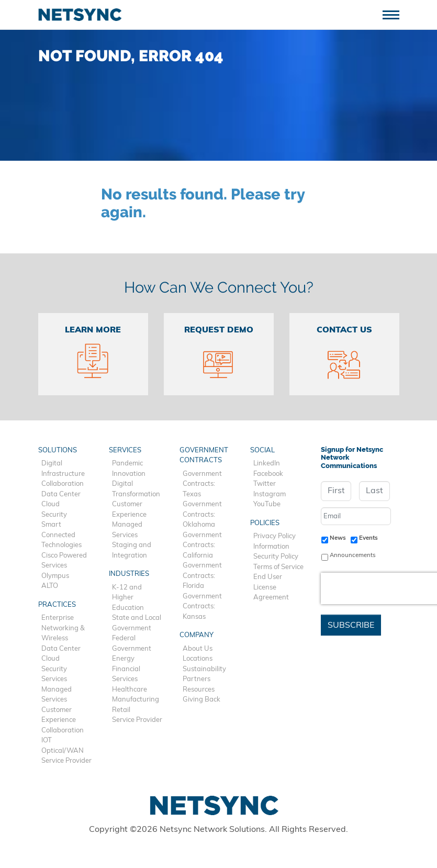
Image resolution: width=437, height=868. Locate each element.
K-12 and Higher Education (128, 598)
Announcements (353, 555)
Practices (57, 605)
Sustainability (204, 669)
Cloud (51, 504)
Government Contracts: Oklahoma (202, 515)
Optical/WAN (63, 751)
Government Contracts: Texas (202, 484)
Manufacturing (136, 700)
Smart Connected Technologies (61, 535)
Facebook (268, 474)
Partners (197, 679)
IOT (47, 741)
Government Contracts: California (202, 546)
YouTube (267, 504)
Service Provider (66, 761)
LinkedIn (267, 464)
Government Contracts (204, 456)
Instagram (270, 494)
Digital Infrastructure (63, 469)
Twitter (265, 484)
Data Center (61, 494)
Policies (265, 523)
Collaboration (63, 484)
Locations (198, 659)
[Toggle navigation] (395, 14)
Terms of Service (278, 567)
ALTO (50, 586)
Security (54, 515)
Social (262, 450)
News (338, 538)
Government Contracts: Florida (202, 576)
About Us (198, 649)
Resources (199, 690)
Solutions (58, 450)
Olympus (55, 576)
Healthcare (130, 690)
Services (54, 679)
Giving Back (201, 700)
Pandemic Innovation (129, 469)
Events (368, 538)
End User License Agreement (271, 587)
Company (197, 635)
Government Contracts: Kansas (202, 607)
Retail (121, 710)
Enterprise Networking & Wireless (63, 628)
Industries (129, 574)
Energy (123, 659)
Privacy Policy (274, 536)
